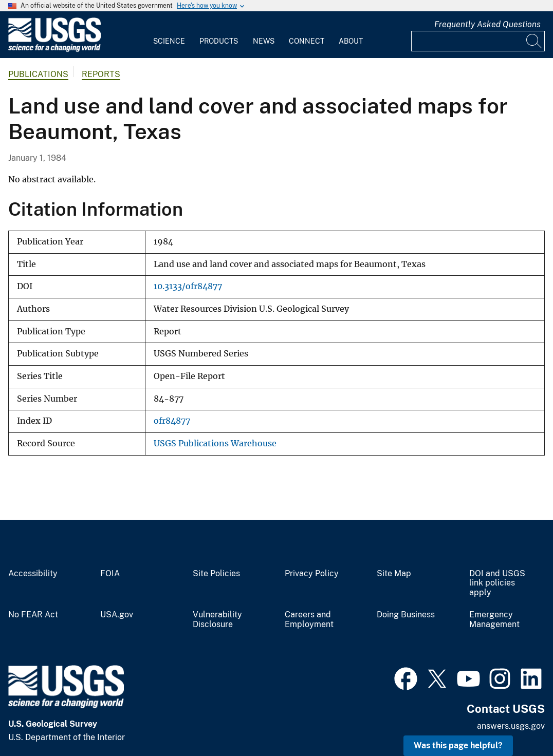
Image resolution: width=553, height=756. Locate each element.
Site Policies (216, 574)
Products (219, 41)
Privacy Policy (312, 574)
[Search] (534, 41)
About (351, 41)
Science (169, 41)
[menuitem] (169, 35)
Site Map (394, 574)
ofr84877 (172, 421)
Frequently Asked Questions (487, 24)
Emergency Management (494, 620)
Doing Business (406, 615)
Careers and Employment (309, 620)
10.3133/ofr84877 (188, 286)
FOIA (110, 574)
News (264, 41)
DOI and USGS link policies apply (497, 583)
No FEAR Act (33, 615)
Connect (307, 41)
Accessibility (33, 574)
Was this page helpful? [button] (458, 745)
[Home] (54, 50)
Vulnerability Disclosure (217, 620)
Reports (101, 74)
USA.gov (117, 615)
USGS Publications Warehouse (215, 443)
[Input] (478, 41)
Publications (38, 74)
